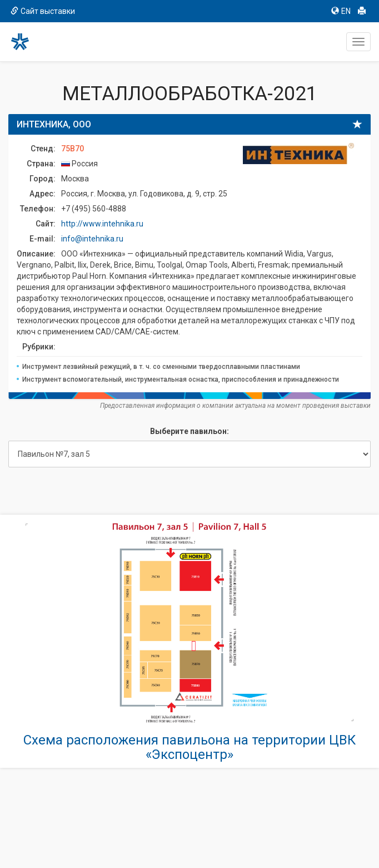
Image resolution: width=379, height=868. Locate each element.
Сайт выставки (43, 11)
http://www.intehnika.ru (102, 224)
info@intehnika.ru (92, 239)
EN (341, 11)
